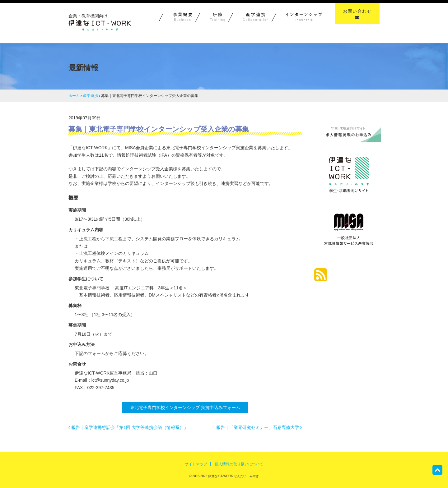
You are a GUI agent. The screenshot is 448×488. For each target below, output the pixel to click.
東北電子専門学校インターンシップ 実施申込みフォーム (185, 407)
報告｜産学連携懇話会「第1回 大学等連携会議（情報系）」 (128, 427)
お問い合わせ (357, 14)
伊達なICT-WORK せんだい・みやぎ (233, 476)
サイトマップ (196, 464)
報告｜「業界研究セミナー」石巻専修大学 (259, 427)
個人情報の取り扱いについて (239, 464)
